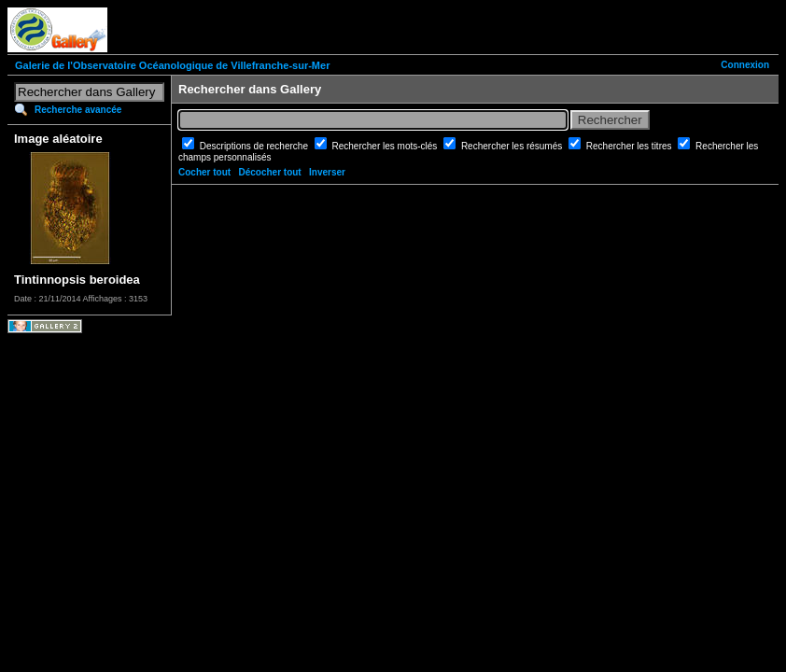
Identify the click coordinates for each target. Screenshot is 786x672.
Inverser (327, 172)
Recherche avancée (78, 110)
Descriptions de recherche (255, 146)
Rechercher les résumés (513, 146)
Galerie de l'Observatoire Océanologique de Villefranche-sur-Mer (172, 65)
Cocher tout (204, 172)
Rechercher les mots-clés (386, 146)
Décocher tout (269, 172)
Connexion (745, 65)
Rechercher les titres (630, 146)
